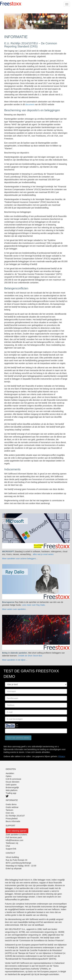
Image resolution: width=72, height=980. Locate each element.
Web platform (12, 790)
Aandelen (10, 773)
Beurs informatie (13, 821)
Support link (11, 849)
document (30, 104)
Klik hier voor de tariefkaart (32, 925)
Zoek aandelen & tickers (16, 835)
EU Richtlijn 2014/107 (15, 816)
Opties (9, 776)
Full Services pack (14, 837)
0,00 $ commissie (13, 779)
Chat (8, 846)
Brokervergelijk (12, 787)
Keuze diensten (13, 782)
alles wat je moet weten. (43, 554)
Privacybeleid (12, 819)
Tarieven (9, 810)
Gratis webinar (12, 807)
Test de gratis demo (18, 738)
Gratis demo (11, 804)
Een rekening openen (17, 831)
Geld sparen (11, 785)
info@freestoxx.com (14, 840)
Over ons (10, 813)
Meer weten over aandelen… (15, 609)
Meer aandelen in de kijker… (15, 660)
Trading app (11, 793)
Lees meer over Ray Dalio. (34, 605)
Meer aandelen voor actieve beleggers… (20, 559)
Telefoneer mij (12, 843)
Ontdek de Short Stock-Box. (30, 656)
